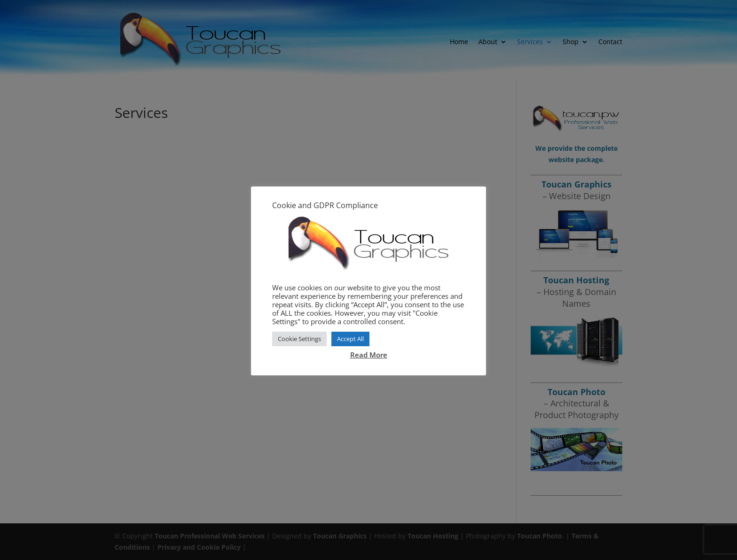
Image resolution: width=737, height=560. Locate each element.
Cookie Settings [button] (299, 339)
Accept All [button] (350, 339)
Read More (369, 355)
